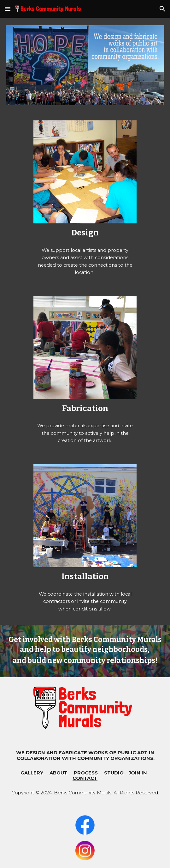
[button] (8, 9)
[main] (85, 233)
